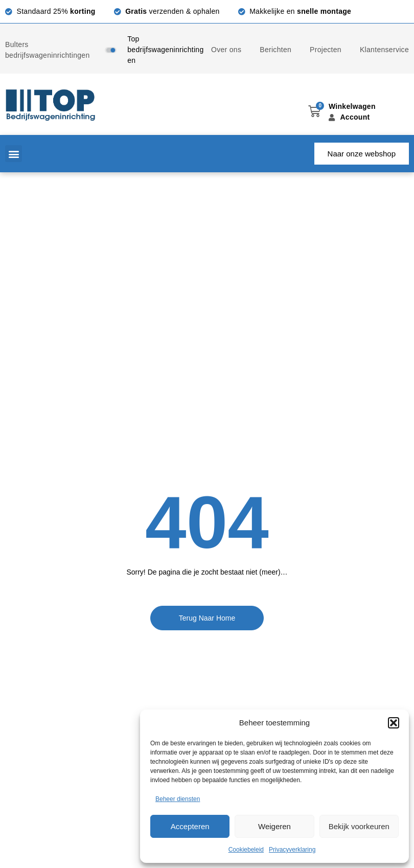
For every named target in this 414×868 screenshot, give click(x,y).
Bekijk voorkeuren (359, 826)
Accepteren (190, 826)
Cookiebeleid (246, 850)
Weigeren (274, 826)
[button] (394, 723)
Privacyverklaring (292, 850)
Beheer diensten (178, 799)
